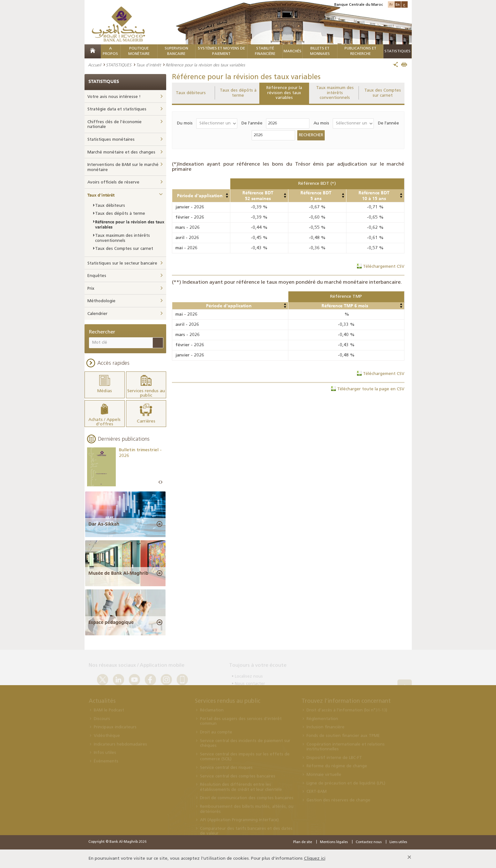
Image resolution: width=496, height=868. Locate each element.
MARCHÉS (292, 51)
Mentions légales (334, 842)
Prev (159, 482)
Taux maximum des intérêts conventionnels (335, 93)
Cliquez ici (315, 859)
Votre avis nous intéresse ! (114, 97)
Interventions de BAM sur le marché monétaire (123, 167)
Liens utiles (398, 842)
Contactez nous (369, 842)
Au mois (321, 123)
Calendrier (97, 314)
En (398, 4)
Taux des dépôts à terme (238, 93)
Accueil (95, 65)
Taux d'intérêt (148, 65)
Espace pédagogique (111, 622)
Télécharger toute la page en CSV (371, 389)
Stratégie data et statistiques (117, 109)
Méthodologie (101, 301)
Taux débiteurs (191, 93)
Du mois (185, 123)
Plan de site (303, 842)
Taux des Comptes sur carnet (383, 93)
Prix (91, 289)
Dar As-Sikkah (104, 524)
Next (161, 482)
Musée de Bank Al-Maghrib (118, 573)
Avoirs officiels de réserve (113, 182)
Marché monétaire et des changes (121, 152)
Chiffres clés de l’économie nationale (115, 125)
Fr (391, 4)
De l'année (252, 123)
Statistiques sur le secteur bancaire (122, 263)
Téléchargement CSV (384, 267)
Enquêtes (97, 276)
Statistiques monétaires (111, 140)
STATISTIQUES (119, 65)
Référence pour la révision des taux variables (284, 93)
